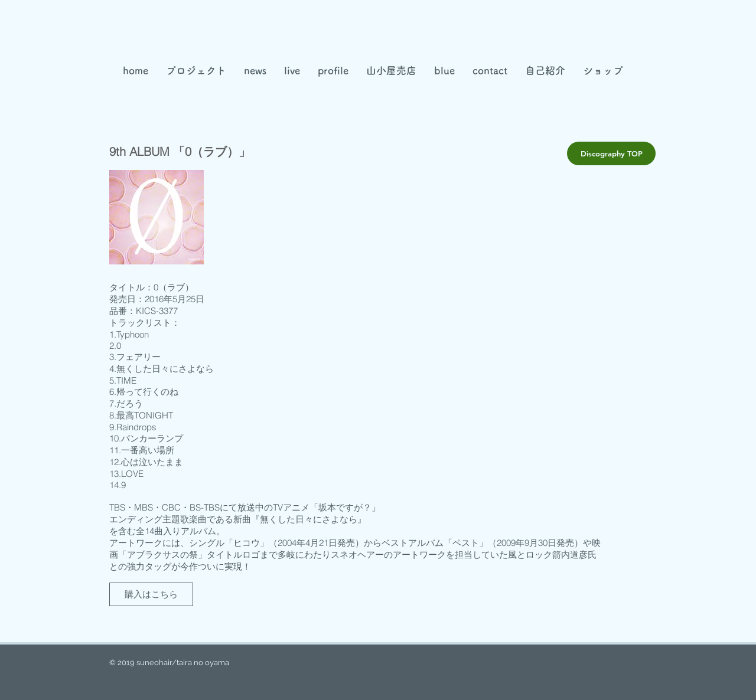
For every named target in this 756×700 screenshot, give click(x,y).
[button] (391, 71)
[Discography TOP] (611, 153)
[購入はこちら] (151, 594)
